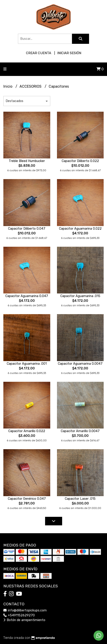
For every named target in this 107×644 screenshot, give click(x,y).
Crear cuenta (39, 53)
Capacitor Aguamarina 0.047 (27, 296)
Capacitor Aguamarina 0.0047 (80, 364)
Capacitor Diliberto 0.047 (27, 229)
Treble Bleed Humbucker (27, 161)
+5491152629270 (19, 615)
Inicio (8, 86)
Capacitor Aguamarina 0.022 (80, 229)
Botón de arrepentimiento (24, 620)
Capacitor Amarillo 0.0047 (80, 431)
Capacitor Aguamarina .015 (80, 296)
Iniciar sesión (69, 53)
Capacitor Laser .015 (80, 499)
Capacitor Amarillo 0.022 (27, 431)
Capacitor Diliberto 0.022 (80, 161)
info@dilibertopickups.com (25, 610)
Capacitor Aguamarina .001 (27, 364)
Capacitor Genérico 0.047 (27, 499)
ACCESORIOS (31, 86)
